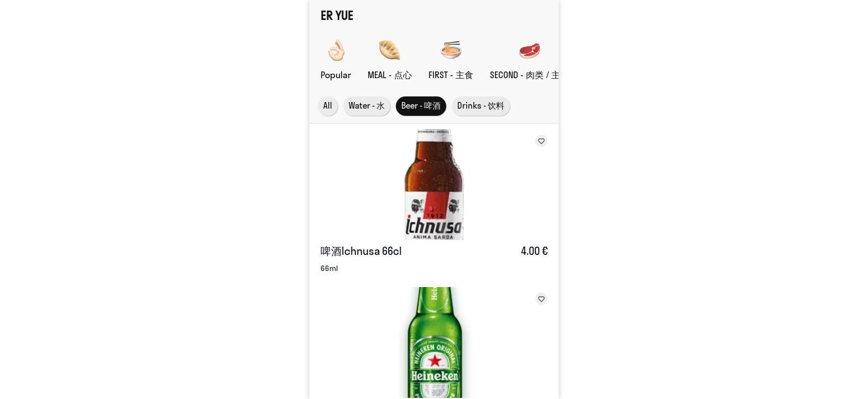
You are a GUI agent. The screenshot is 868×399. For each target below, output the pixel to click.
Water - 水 (367, 106)
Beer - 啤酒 (421, 106)
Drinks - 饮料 (481, 106)
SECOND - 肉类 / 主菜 (529, 75)
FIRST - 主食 (451, 75)
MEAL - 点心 (390, 75)
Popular (336, 75)
